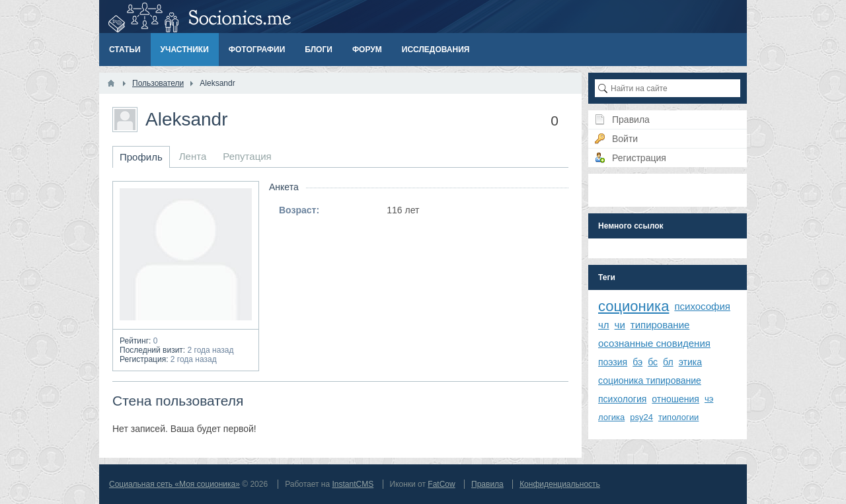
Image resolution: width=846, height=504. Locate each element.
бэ (637, 362)
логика (611, 417)
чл (604, 325)
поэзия (613, 362)
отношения (675, 399)
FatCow (441, 484)
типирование (660, 325)
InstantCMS (353, 484)
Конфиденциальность (560, 484)
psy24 (641, 417)
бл (668, 362)
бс (653, 362)
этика (690, 362)
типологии (678, 417)
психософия (702, 306)
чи (620, 325)
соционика (634, 306)
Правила (487, 484)
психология (622, 399)
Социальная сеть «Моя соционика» (174, 484)
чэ (709, 399)
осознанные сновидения (654, 343)
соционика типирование (650, 380)
